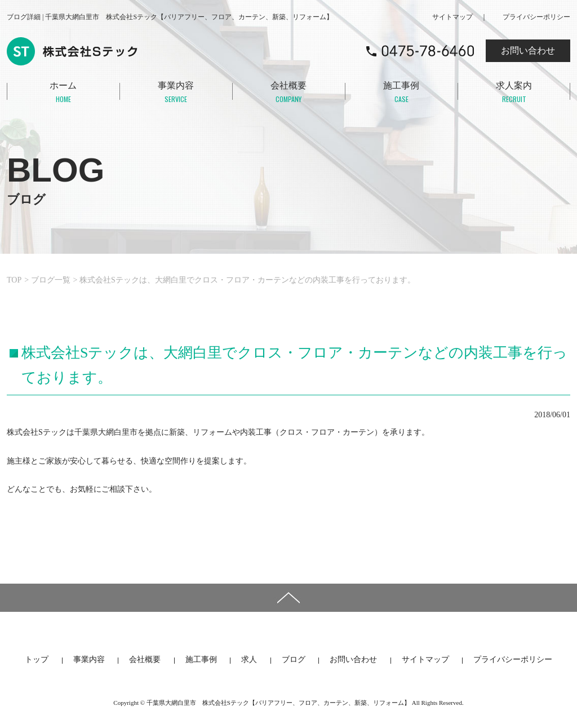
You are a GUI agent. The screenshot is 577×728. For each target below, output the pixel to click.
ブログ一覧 (51, 280)
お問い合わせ (528, 50)
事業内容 (176, 93)
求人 (249, 659)
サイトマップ (452, 17)
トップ (37, 659)
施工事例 (401, 93)
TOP (14, 280)
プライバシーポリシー (536, 17)
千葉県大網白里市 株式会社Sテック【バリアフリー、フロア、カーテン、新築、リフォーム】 (278, 703)
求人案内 (514, 93)
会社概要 (288, 93)
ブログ (294, 659)
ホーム (63, 93)
